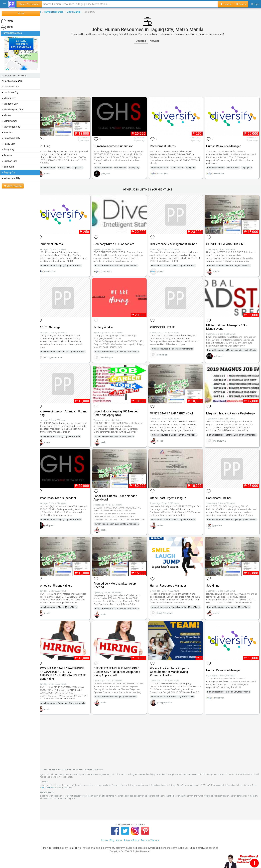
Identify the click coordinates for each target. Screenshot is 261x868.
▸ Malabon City (10, 104)
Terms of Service (57, 792)
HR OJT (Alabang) (55, 324)
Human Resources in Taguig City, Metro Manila (66, 263)
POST (21, 13)
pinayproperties (168, 710)
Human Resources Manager (171, 588)
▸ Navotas (7, 132)
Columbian (165, 351)
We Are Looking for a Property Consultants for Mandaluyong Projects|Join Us (172, 676)
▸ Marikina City (10, 121)
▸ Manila (6, 115)
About (119, 845)
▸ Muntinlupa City (11, 127)
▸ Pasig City (8, 150)
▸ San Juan (8, 167)
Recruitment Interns (166, 145)
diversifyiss (166, 172)
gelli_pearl (110, 172)
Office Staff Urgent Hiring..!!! (171, 499)
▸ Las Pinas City (10, 92)
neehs (53, 172)
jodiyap (164, 269)
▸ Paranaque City (11, 138)
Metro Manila (80, 12)
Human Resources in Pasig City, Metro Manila (65, 435)
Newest (158, 41)
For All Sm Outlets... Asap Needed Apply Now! (120, 498)
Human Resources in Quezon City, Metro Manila (176, 263)
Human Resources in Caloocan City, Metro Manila (177, 434)
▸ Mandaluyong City (12, 110)
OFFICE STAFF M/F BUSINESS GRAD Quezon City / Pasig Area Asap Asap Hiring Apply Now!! (122, 676)
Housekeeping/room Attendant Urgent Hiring (68, 412)
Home (105, 845)
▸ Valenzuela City (11, 178)
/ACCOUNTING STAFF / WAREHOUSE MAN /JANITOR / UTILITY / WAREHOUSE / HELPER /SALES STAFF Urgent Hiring (67, 678)
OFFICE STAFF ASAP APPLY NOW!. (175, 412)
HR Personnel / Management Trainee (177, 242)
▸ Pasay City (8, 144)
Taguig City (84, 167)
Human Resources (60, 12)
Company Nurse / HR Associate (119, 242)
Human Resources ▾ (29, 4)
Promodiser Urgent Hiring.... (61, 588)
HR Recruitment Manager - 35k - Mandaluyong (228, 324)
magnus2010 (221, 444)
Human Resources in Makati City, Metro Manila (121, 263)
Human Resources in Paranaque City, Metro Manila (68, 707)
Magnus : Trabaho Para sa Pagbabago (232, 412)
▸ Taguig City (9, 173)
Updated (144, 41)
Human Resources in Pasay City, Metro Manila (175, 346)
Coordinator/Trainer (220, 499)
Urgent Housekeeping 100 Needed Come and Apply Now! (121, 412)
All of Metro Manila (12, 81)
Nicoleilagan (111, 354)
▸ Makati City (9, 98)
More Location (13, 186)
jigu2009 (219, 531)
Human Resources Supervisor (118, 145)
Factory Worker (108, 324)
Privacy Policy (131, 845)
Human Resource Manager (225, 145)
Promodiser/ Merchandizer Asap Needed (119, 588)
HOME (7, 21)
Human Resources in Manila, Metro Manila (119, 435)
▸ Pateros (7, 155)
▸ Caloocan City (10, 87)
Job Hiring (50, 145)
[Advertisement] (150, 70)
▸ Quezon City (9, 161)
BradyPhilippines (168, 620)
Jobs (45, 12)
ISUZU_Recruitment (60, 354)
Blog (112, 845)
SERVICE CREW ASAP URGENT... (228, 242)
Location (226, 4)
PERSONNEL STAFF (165, 324)
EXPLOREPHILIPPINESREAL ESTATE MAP (21, 44)
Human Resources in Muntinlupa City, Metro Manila (68, 348)
